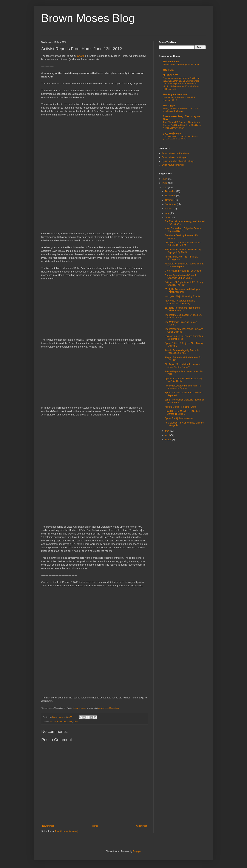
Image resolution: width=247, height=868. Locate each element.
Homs (70, 722)
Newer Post (48, 826)
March (169, 440)
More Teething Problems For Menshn (183, 271)
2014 (165, 179)
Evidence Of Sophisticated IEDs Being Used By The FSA (184, 284)
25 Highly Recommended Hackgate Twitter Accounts (182, 291)
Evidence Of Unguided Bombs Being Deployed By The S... (183, 251)
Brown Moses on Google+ (175, 157)
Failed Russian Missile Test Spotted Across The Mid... (182, 412)
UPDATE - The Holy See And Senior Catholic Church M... (183, 244)
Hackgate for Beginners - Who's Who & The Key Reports (184, 265)
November (171, 196)
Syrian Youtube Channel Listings (178, 161)
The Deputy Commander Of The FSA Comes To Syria (183, 316)
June (168, 217)
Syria (76, 722)
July (168, 213)
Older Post (142, 826)
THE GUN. (168, 70)
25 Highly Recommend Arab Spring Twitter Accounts (182, 309)
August (169, 209)
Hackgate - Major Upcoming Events (182, 296)
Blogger (137, 851)
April (168, 435)
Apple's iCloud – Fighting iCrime (180, 407)
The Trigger (169, 106)
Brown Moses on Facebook (175, 153)
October (169, 200)
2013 (165, 183)
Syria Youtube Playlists (173, 165)
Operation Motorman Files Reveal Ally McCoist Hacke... (183, 380)
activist (53, 722)
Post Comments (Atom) (67, 831)
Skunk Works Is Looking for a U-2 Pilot (181, 64)
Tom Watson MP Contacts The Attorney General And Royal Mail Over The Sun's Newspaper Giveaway (182, 125)
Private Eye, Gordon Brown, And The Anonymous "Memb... (183, 387)
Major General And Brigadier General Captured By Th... (183, 230)
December (171, 191)
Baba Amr (62, 722)
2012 (165, 188)
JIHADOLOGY (170, 75)
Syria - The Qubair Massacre (179, 418)
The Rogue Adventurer (175, 95)
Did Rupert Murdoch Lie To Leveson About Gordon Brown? (182, 366)
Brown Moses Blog (88, 18)
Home (95, 826)
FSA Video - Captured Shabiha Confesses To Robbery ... (180, 302)
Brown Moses (59, 717)
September (171, 204)
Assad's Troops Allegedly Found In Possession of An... (182, 352)
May (168, 431)
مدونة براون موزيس (172, 133)
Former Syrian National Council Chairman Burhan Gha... (180, 277)
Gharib (81, 56)
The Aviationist (171, 62)
